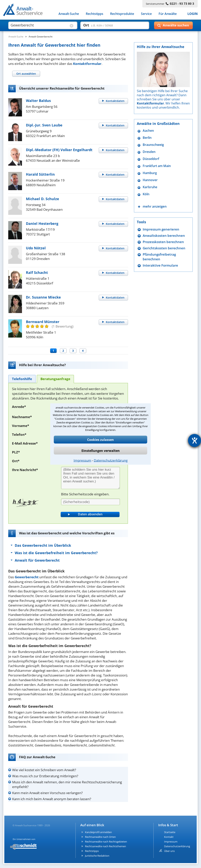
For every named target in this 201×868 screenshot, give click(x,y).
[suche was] (39, 25)
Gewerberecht (27, 577)
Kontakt (169, 837)
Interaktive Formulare (160, 265)
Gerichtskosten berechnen (164, 248)
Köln (146, 194)
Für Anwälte (168, 14)
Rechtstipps (95, 14)
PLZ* (16, 452)
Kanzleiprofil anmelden (98, 832)
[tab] (26, 74)
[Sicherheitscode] (90, 502)
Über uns (169, 851)
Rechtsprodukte (122, 14)
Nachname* (22, 417)
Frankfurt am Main (157, 166)
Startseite (170, 832)
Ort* (16, 461)
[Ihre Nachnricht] (90, 478)
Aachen (148, 131)
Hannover (150, 180)
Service (146, 14)
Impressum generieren (161, 229)
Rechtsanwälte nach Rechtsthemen (106, 846)
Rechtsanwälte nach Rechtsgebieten (106, 842)
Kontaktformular (87, 64)
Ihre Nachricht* (25, 470)
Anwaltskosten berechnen (164, 236)
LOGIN (193, 14)
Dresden (149, 152)
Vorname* (21, 426)
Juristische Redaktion (97, 856)
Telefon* (19, 434)
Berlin (147, 138)
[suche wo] (111, 25)
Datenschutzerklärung (111, 460)
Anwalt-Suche (69, 14)
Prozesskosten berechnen (163, 242)
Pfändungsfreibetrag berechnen (159, 257)
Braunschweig (153, 145)
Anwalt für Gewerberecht (37, 560)
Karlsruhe (150, 187)
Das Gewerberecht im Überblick (43, 545)
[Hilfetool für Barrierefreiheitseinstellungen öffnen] (195, 440)
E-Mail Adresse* (25, 443)
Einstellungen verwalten (101, 451)
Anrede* (19, 407)
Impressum (82, 460)
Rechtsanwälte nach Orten (100, 837)
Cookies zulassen (100, 440)
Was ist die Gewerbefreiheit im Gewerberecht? (56, 553)
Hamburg (150, 173)
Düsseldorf (151, 159)
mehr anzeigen (155, 206)
